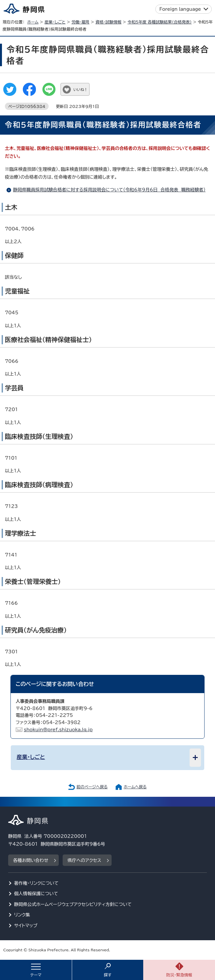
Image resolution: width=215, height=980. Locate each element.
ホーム (33, 22)
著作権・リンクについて (36, 883)
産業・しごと (55, 22)
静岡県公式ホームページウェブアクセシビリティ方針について (73, 904)
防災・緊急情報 (179, 975)
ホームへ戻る (135, 787)
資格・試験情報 (109, 22)
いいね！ (80, 89)
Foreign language (180, 9)
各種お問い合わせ (31, 860)
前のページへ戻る (92, 787)
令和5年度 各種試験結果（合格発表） (160, 22)
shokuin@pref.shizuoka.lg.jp (58, 730)
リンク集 (22, 915)
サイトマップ (26, 926)
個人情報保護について (36, 894)
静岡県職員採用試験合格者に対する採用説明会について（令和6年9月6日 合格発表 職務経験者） (109, 190)
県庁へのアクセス (84, 860)
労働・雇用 (80, 22)
